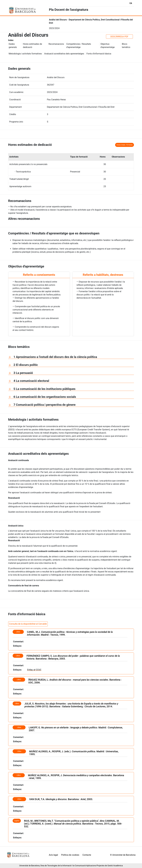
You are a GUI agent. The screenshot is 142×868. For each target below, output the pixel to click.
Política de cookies (70, 855)
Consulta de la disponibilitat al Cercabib (28, 624)
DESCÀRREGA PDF (119, 37)
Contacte (87, 855)
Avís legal (53, 855)
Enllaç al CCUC (34, 670)
